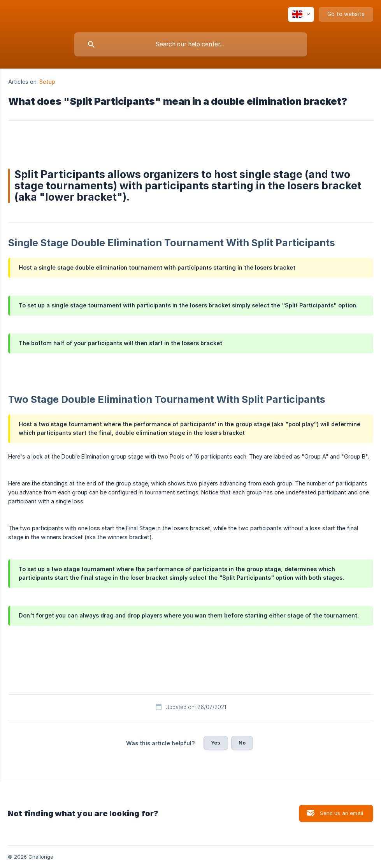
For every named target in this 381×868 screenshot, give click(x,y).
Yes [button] (216, 743)
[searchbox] (191, 44)
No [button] (242, 743)
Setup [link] (47, 82)
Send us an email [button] (341, 813)
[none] (301, 14)
